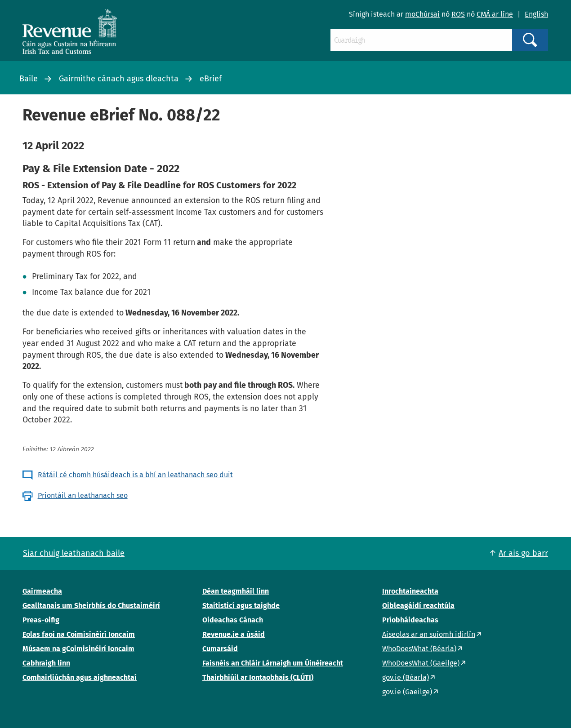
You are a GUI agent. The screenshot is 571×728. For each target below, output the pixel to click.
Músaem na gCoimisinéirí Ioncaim (78, 649)
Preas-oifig (41, 620)
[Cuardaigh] (421, 40)
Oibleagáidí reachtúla (418, 606)
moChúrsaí (422, 14)
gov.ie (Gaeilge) (407, 692)
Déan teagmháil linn (236, 591)
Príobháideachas (410, 620)
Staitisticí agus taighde (241, 606)
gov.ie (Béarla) (406, 677)
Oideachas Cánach (233, 620)
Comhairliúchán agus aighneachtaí (80, 677)
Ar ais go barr (523, 553)
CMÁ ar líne (495, 14)
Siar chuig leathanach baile (74, 553)
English (536, 14)
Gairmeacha (42, 591)
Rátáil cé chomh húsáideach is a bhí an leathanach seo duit (135, 475)
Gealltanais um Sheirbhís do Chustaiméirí (91, 606)
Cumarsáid (220, 649)
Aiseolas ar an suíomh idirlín (429, 634)
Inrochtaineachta (410, 591)
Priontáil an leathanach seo (83, 495)
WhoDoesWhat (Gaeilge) (421, 663)
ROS (458, 14)
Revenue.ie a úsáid (234, 634)
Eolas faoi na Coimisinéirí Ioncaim (79, 634)
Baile (29, 79)
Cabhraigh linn (46, 663)
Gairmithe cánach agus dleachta (119, 79)
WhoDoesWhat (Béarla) (419, 649)
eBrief (211, 79)
